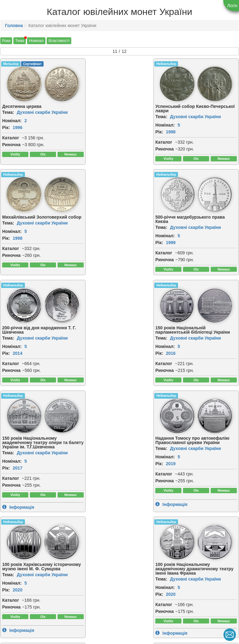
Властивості (59, 41)
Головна (14, 25)
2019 (98, 361)
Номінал (36, 41)
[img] (20, 84)
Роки (6, 41)
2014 (98, 242)
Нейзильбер (94, 64)
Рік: (6, 127)
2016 (179, 247)
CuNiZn (9, 548)
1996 (18, 127)
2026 (18, 611)
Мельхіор (11, 64)
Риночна (11, 144)
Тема (20, 41)
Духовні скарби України (42, 112)
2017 (18, 361)
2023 (179, 479)
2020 (179, 361)
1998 (98, 132)
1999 (18, 242)
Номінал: (12, 120)
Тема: (8, 112)
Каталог (11, 137)
